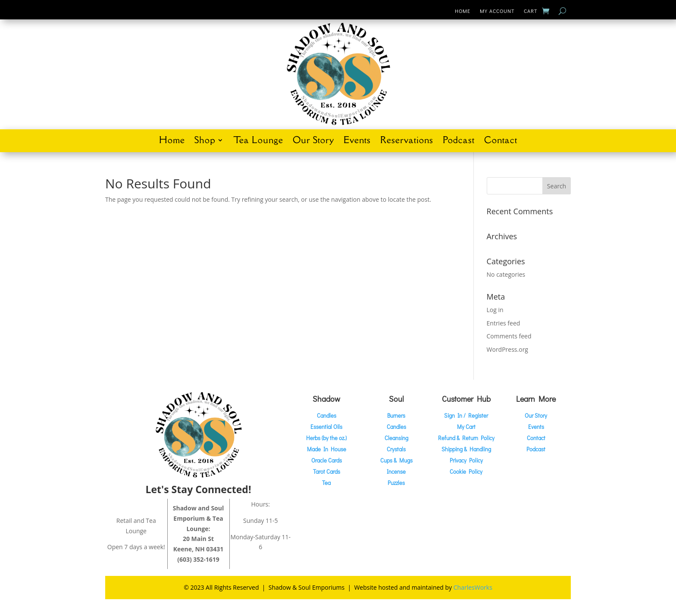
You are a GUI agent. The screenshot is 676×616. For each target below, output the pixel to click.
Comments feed (509, 336)
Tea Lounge (258, 141)
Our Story (313, 141)
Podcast (459, 141)
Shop (205, 141)
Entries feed (504, 323)
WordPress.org (507, 349)
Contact (501, 141)
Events (357, 141)
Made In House (327, 449)
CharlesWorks (473, 587)
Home (463, 11)
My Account (497, 11)
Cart (530, 11)
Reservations (407, 141)
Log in (495, 310)
